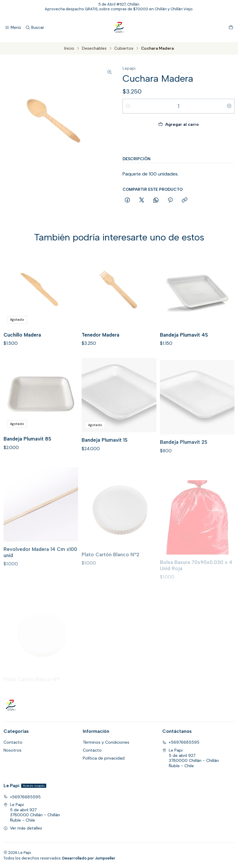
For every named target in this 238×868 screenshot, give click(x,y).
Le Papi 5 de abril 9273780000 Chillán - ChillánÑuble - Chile (191, 758)
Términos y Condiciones (106, 742)
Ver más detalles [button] (23, 828)
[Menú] (13, 28)
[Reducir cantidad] (128, 106)
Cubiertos (124, 48)
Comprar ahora (178, 143)
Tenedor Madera (100, 343)
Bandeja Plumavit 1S (105, 467)
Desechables (94, 48)
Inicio (69, 48)
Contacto (13, 742)
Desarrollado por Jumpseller (89, 858)
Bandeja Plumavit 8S (27, 461)
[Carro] (231, 28)
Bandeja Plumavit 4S (184, 349)
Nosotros (13, 750)
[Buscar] (34, 28)
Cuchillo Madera (22, 339)
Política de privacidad (104, 758)
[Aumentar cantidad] (229, 106)
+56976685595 (181, 742)
